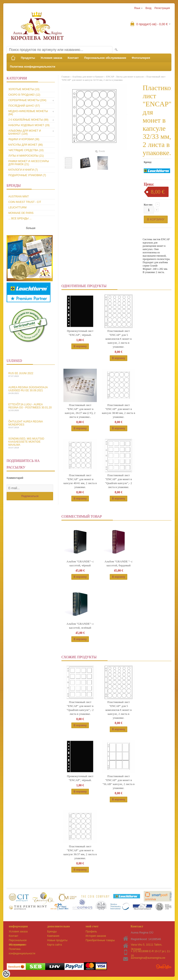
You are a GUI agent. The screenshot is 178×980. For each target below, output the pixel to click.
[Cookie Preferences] (6, 974)
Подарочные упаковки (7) (27, 175)
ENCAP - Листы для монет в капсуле (125, 77)
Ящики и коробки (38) (24, 139)
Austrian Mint (19, 197)
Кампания (53, 936)
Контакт (73, 58)
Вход (148, 8)
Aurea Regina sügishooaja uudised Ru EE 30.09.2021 (31, 390)
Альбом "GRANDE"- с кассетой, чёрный (80, 563)
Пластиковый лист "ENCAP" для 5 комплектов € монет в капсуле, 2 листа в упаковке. (118, 339)
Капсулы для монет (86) (26, 145)
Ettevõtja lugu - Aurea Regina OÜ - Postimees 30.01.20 (31, 407)
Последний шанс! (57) (24, 106)
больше (31, 228)
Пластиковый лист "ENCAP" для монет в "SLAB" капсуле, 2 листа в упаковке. (119, 782)
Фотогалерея (141, 58)
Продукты (28, 58)
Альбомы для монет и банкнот (88, 77)
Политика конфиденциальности (32, 67)
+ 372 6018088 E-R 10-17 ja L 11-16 (151, 952)
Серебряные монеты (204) (27, 100)
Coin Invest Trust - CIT (25, 202)
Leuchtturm (17, 207)
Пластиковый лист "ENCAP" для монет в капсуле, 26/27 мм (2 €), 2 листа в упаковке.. (80, 411)
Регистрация (162, 8)
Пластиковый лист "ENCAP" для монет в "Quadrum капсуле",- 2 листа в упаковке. (119, 481)
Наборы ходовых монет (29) (29, 125)
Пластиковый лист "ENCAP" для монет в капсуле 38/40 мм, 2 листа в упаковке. (119, 411)
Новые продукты (57, 940)
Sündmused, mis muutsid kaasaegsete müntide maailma (31, 443)
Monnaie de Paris (21, 213)
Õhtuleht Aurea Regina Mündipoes (31, 424)
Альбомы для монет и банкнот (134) (25, 132)
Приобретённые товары (100, 940)
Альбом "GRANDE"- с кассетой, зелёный (80, 626)
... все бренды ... (20, 218)
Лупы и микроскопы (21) (26, 156)
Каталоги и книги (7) (23, 170)
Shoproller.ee (164, 967)
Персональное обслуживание (105, 58)
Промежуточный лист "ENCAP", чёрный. (80, 333)
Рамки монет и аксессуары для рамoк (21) (29, 163)
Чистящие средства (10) (26, 150)
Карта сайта (55, 945)
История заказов (96, 936)
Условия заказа (51, 58)
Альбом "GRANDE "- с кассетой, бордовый (119, 563)
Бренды (52, 932)
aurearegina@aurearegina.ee (148, 958)
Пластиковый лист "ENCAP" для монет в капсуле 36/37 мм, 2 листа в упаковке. (80, 852)
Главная (66, 77)
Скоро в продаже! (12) (24, 95)
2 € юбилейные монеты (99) (28, 120)
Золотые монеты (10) (24, 89)
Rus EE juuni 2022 (31, 375)
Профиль (91, 932)
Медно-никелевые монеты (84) (28, 113)
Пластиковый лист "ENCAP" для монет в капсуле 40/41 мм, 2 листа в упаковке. (80, 481)
